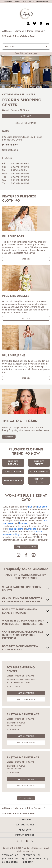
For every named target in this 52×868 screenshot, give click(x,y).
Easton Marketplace (23, 714)
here (35, 53)
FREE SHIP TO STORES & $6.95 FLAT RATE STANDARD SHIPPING (26, 2)
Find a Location (26, 798)
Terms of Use (10, 855)
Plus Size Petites (39, 481)
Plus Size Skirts (13, 480)
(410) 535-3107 (13, 686)
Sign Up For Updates (26, 123)
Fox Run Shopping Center (21, 669)
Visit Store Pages (26, 699)
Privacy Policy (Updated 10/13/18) (21, 857)
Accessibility (37, 859)
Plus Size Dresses (13, 463)
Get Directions (10, 150)
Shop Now (26, 116)
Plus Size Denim (39, 472)
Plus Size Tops (13, 472)
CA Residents (10, 862)
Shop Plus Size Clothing (26, 547)
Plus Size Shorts (39, 463)
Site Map (28, 862)
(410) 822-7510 (13, 729)
